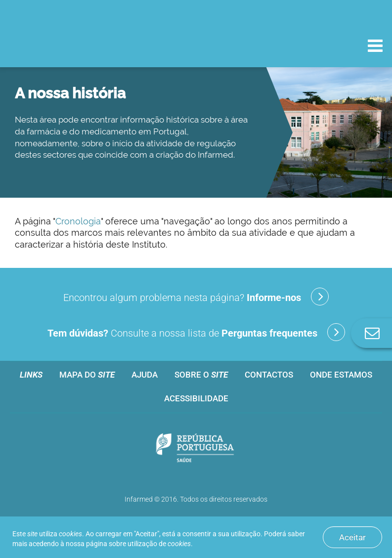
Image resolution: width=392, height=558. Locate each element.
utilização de (159, 544)
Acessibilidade (196, 398)
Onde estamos (341, 375)
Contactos (269, 375)
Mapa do (87, 375)
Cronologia (78, 221)
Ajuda (145, 375)
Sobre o (201, 375)
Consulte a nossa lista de (196, 332)
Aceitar (352, 537)
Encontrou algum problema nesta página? (196, 297)
